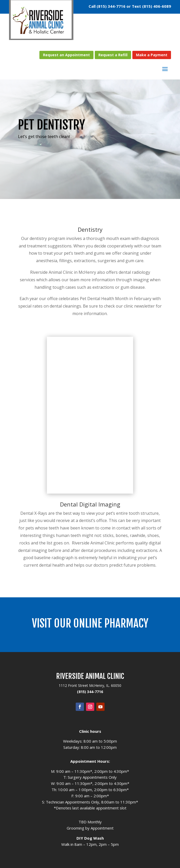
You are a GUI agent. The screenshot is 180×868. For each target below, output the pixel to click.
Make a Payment (152, 55)
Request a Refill (113, 55)
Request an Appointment (66, 55)
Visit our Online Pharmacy (90, 623)
